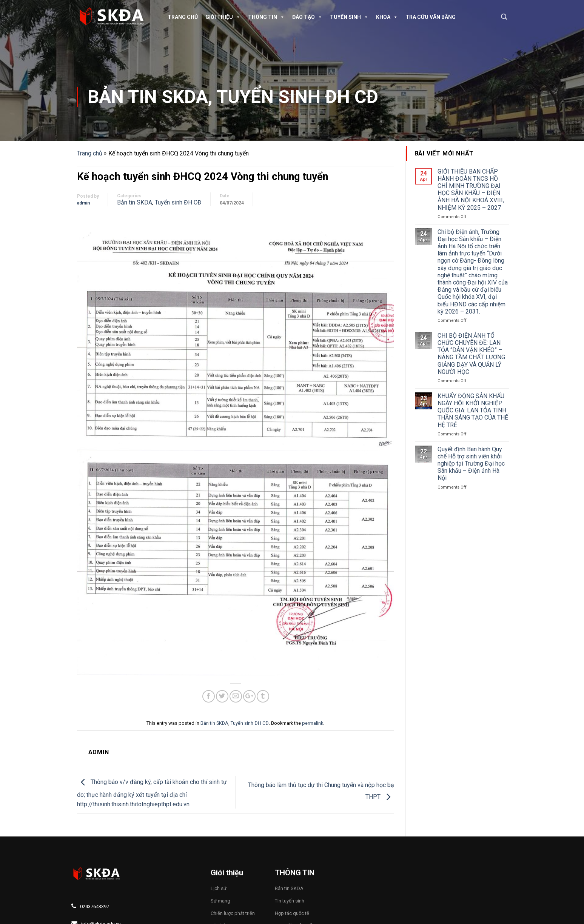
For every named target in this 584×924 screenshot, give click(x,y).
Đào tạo (307, 17)
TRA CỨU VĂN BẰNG (431, 17)
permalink (313, 723)
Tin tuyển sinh (290, 901)
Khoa (387, 17)
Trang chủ (183, 17)
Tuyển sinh (349, 17)
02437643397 (95, 906)
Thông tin (266, 17)
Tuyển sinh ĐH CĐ (297, 97)
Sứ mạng (220, 901)
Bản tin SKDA (148, 97)
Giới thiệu (223, 17)
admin (83, 203)
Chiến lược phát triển (233, 913)
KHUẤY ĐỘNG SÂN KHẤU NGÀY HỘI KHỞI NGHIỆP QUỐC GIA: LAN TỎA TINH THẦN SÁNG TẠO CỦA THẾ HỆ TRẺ (473, 410)
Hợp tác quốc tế (292, 913)
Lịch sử (219, 888)
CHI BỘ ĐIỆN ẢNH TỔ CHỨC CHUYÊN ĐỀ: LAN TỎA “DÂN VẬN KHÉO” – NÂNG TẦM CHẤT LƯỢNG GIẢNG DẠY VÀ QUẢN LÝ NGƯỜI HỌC (471, 354)
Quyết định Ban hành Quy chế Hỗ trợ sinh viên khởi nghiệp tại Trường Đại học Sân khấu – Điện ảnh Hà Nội (471, 464)
